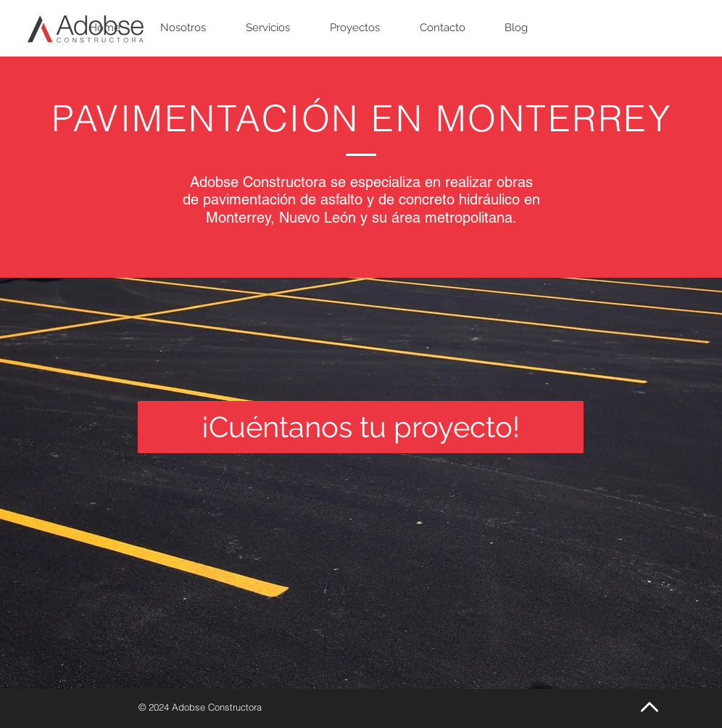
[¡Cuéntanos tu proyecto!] (361, 427)
